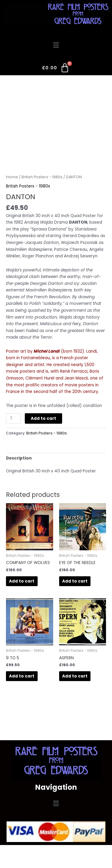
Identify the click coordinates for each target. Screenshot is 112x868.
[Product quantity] (13, 418)
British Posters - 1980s (42, 177)
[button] (56, 45)
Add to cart (43, 418)
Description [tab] (19, 458)
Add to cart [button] (22, 581)
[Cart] (56, 69)
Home (12, 177)
